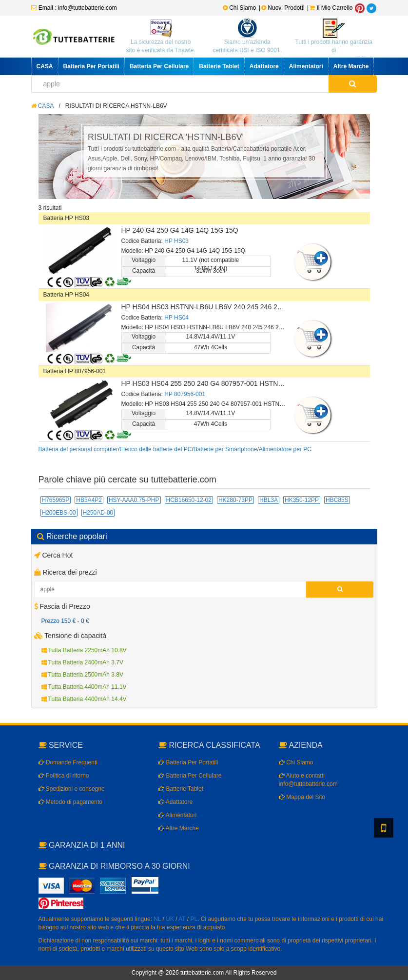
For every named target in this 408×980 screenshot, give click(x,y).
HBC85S (337, 500)
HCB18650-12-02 (189, 500)
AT (182, 919)
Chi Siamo (240, 8)
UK (170, 919)
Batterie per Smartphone (225, 449)
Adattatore (264, 66)
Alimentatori (306, 66)
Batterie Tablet (219, 66)
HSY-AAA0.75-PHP (134, 500)
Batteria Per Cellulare (159, 66)
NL (157, 919)
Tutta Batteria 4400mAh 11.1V (84, 687)
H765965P (56, 500)
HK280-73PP (235, 500)
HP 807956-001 (185, 394)
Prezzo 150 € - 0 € (65, 621)
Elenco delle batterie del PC (155, 449)
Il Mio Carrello (331, 8)
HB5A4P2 (89, 500)
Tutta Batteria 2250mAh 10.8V (84, 650)
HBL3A (269, 500)
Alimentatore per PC (285, 449)
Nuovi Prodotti (284, 8)
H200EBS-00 (59, 513)
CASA (45, 66)
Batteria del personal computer (78, 449)
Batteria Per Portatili (91, 66)
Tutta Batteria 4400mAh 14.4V (84, 699)
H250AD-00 (98, 513)
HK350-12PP (302, 500)
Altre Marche (351, 66)
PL (194, 919)
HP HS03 (176, 241)
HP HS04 (176, 318)
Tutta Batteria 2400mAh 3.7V (82, 662)
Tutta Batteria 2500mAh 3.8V (82, 675)
